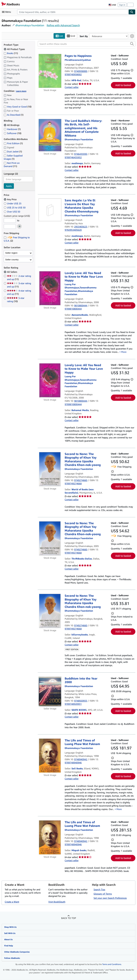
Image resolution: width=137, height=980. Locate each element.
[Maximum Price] (10, 227)
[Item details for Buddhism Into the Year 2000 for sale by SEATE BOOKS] (50, 692)
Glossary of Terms (103, 894)
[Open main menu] (7, 12)
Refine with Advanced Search (63, 25)
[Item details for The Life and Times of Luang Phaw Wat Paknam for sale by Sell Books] (50, 756)
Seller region (11, 253)
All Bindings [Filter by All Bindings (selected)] (12, 125)
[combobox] (73, 12)
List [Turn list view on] (59, 36)
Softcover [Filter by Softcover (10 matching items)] (12, 133)
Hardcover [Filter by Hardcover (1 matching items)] (12, 129)
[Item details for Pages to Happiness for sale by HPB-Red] (50, 71)
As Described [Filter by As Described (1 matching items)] (14, 115)
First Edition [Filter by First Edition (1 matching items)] (13, 143)
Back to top (69, 918)
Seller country (12, 260)
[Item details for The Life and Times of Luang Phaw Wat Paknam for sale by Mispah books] (50, 837)
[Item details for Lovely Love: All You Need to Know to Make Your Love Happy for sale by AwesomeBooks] (50, 288)
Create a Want (12, 902)
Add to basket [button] (123, 85)
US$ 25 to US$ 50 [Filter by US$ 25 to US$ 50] (15, 207)
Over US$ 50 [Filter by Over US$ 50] (12, 212)
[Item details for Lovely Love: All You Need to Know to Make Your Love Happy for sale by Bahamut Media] (50, 380)
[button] (132, 44)
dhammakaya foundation (30, 25)
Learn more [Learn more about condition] (21, 91)
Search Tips (99, 889)
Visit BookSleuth (57, 902)
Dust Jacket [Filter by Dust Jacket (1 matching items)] (13, 152)
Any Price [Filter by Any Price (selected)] (10, 199)
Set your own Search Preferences (110, 898)
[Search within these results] (87, 44)
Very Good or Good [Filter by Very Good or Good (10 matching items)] (18, 107)
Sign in (122, 5)
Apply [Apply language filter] (9, 186)
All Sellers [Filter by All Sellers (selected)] (12, 272)
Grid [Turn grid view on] (71, 36)
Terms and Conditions (112, 964)
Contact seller (72, 87)
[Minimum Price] (10, 220)
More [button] (124, 352)
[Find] (132, 12)
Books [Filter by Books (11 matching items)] (11, 53)
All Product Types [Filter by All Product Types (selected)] (15, 49)
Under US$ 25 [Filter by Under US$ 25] (13, 203)
